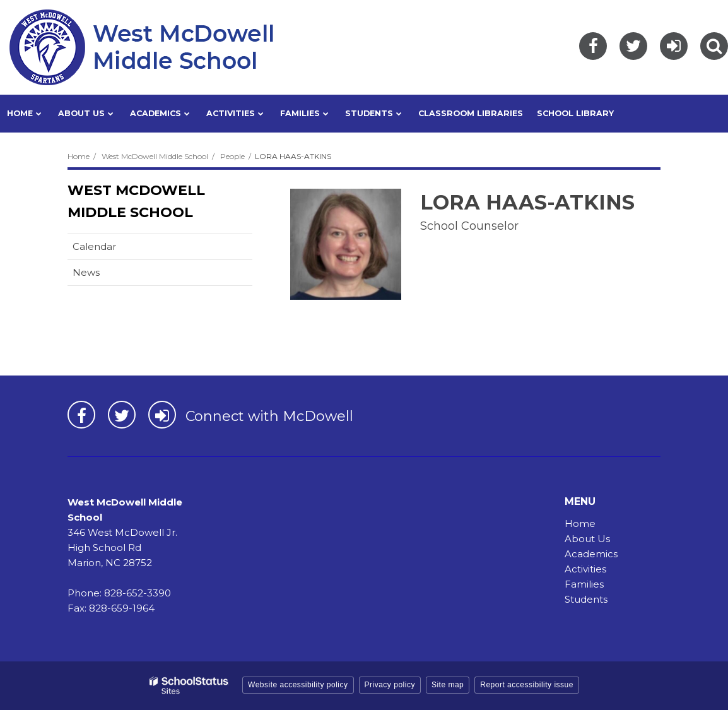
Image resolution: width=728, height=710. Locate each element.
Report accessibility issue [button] (527, 685)
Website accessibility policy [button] (298, 685)
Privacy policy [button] (390, 685)
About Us (587, 539)
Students (586, 599)
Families (584, 584)
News (86, 272)
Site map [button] (448, 685)
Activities (585, 569)
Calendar (94, 246)
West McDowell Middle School (155, 156)
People (232, 156)
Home (79, 156)
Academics (591, 554)
